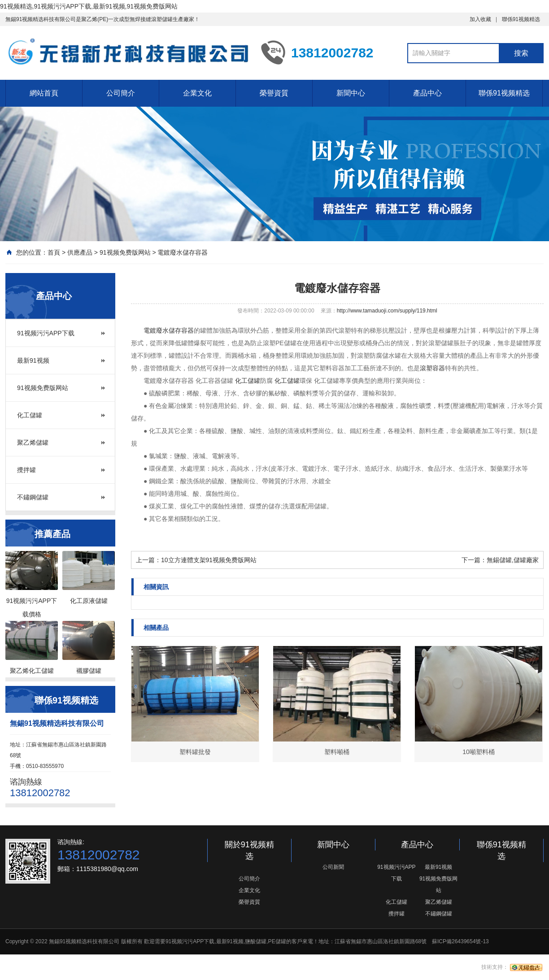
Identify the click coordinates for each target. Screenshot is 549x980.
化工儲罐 (30, 415)
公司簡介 (121, 93)
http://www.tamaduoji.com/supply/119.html (387, 311)
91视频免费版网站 (125, 252)
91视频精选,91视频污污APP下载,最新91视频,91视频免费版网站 (89, 6)
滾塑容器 (432, 368)
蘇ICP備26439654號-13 (460, 941)
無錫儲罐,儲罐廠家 (513, 560)
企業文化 (197, 93)
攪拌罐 (26, 470)
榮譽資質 (274, 93)
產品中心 (427, 93)
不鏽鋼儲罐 (33, 497)
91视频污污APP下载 (46, 333)
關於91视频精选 (249, 850)
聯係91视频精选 (521, 19)
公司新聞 (333, 867)
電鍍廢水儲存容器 (183, 252)
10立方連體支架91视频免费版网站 (209, 560)
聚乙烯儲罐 (33, 442)
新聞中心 (351, 93)
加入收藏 (480, 19)
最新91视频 (33, 360)
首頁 (54, 252)
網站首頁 (44, 93)
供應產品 (80, 252)
